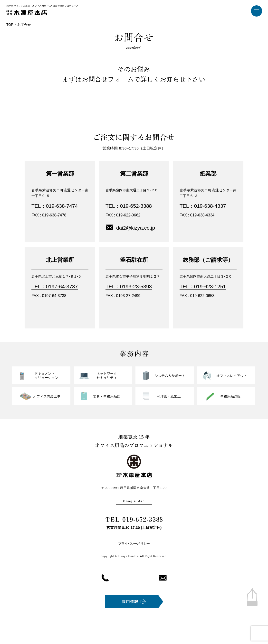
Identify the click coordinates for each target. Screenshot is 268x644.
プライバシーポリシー (134, 544)
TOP (10, 25)
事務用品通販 (230, 396)
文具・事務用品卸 (107, 396)
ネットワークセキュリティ (107, 376)
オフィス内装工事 (47, 396)
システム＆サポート (170, 376)
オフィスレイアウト (232, 376)
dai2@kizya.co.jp (136, 228)
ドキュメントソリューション (46, 376)
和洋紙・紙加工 (169, 396)
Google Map (134, 501)
